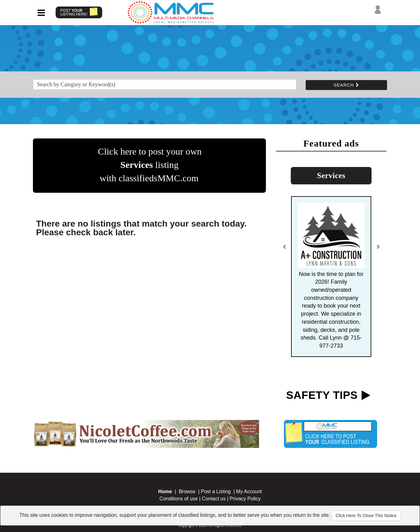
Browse (187, 491)
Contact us (214, 499)
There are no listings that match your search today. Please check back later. (141, 228)
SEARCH (346, 85)
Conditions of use (179, 499)
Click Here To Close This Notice (366, 516)
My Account (249, 491)
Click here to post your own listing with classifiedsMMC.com (150, 165)
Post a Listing (216, 491)
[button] (285, 249)
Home (165, 491)
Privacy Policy (245, 499)
